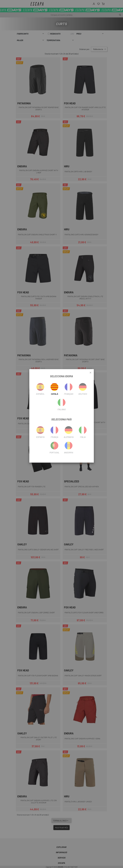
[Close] (90, 373)
